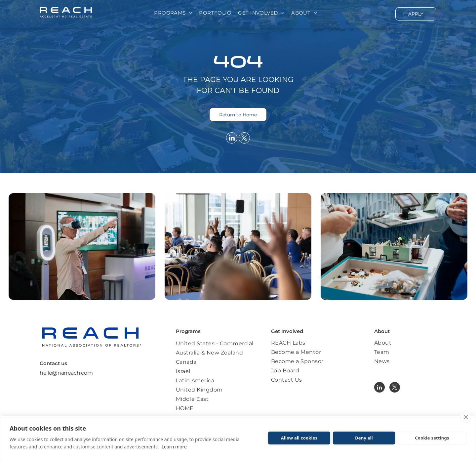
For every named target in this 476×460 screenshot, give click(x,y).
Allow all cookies (299, 438)
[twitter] (244, 139)
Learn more (174, 447)
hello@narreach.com (66, 373)
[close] (466, 417)
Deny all (364, 438)
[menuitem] (173, 13)
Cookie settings (432, 438)
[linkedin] (232, 139)
